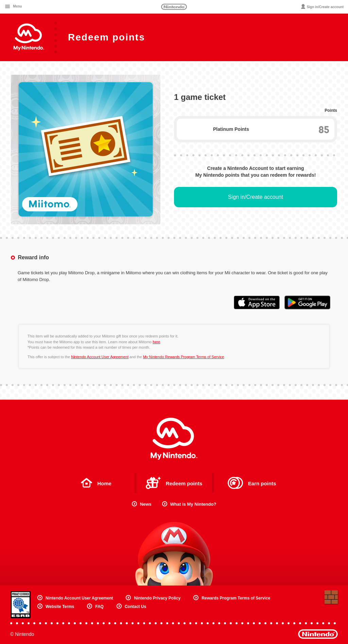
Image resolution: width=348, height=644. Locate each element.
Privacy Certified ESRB (20, 605)
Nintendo (174, 7)
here (156, 342)
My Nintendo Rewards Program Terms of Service (184, 357)
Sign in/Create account (256, 197)
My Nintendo (174, 439)
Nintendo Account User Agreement (100, 357)
